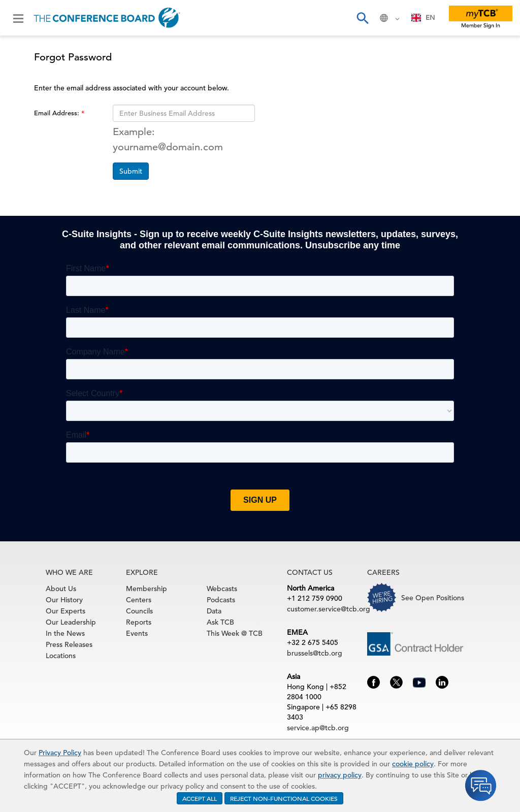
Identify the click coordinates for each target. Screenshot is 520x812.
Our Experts (66, 611)
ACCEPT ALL (200, 798)
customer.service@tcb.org (329, 609)
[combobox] (423, 18)
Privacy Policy (60, 753)
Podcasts (221, 600)
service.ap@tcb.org (318, 728)
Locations (61, 656)
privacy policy (340, 775)
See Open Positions (433, 598)
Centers (139, 600)
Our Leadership (71, 622)
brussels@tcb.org (315, 653)
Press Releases (69, 644)
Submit (131, 171)
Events (137, 633)
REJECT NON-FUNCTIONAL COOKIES (284, 798)
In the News (65, 633)
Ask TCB (220, 622)
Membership (147, 589)
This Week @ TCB (235, 633)
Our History (64, 600)
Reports (139, 622)
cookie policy (413, 764)
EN (423, 18)
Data (214, 611)
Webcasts (222, 589)
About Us (61, 589)
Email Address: (58, 113)
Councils (139, 611)
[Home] (107, 18)
